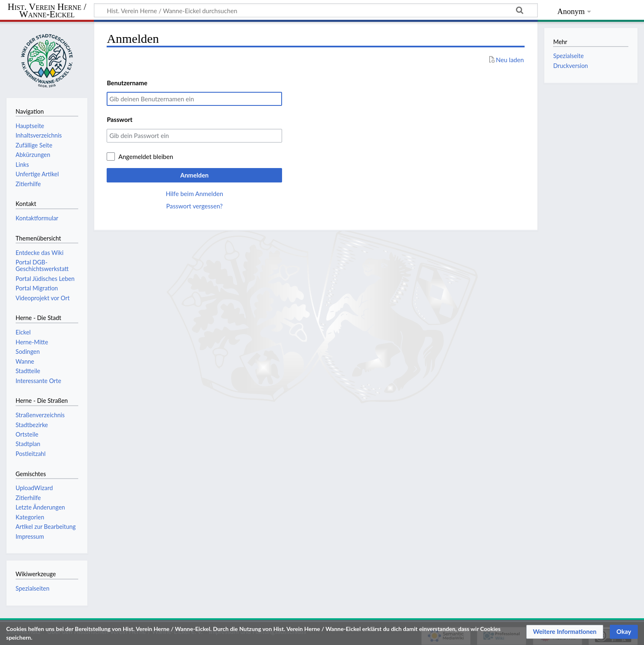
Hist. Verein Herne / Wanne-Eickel (47, 11)
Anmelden (195, 175)
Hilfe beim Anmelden (194, 194)
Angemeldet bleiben (146, 157)
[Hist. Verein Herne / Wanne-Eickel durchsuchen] (316, 10)
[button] (565, 632)
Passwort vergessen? (194, 206)
